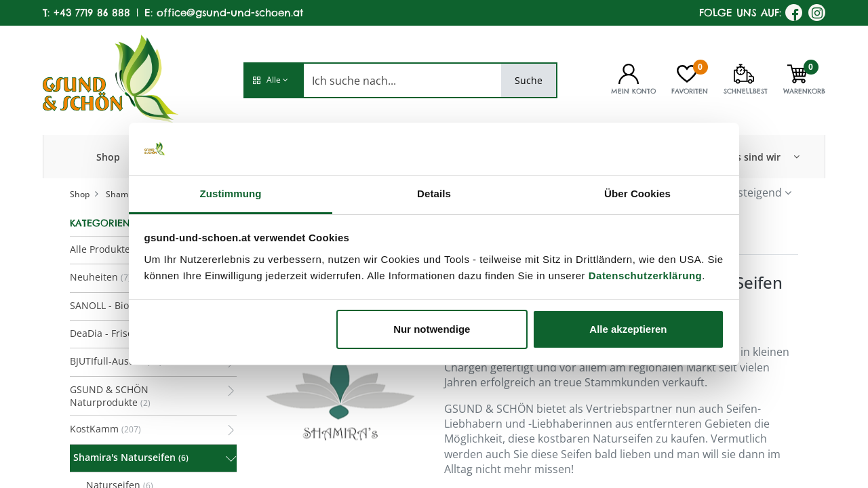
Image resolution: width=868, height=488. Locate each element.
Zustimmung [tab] (231, 194)
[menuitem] (108, 157)
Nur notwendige (432, 329)
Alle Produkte (100, 249)
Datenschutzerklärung (646, 276)
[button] (273, 80)
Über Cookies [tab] (637, 194)
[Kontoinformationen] (629, 73)
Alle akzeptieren (628, 329)
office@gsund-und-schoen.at (230, 13)
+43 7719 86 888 (92, 13)
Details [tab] (434, 194)
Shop (80, 194)
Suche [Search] (529, 80)
